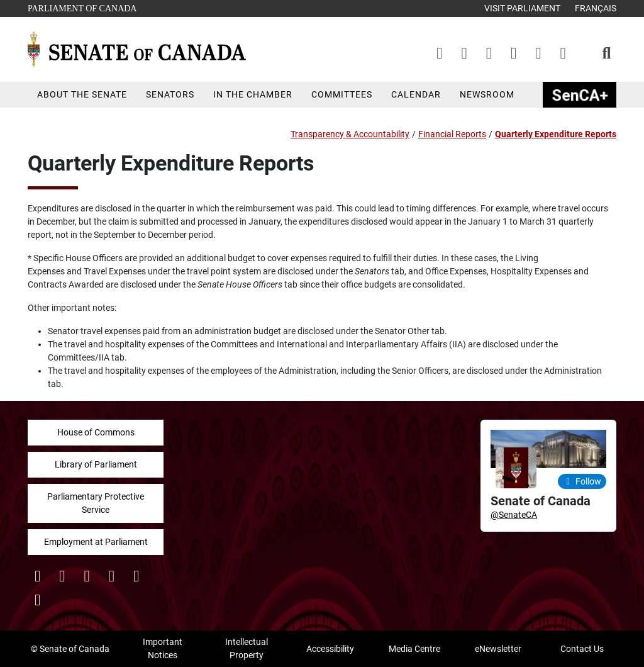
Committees (342, 94)
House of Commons (96, 432)
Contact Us (582, 649)
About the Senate (82, 94)
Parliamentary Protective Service (96, 503)
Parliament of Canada (82, 7)
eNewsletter (498, 649)
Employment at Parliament (96, 542)
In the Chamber (253, 94)
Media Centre (414, 649)
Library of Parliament (96, 464)
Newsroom (487, 94)
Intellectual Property (247, 648)
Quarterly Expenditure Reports (556, 134)
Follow (582, 481)
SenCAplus (580, 95)
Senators (170, 94)
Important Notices (163, 648)
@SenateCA (514, 515)
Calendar (416, 94)
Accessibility (330, 649)
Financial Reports (452, 134)
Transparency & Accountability (350, 134)
